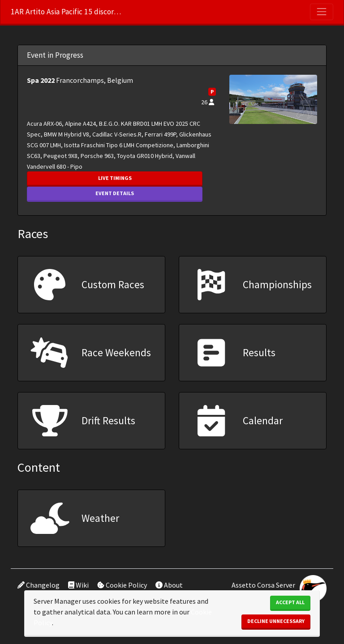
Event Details (115, 193)
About (169, 585)
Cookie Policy (122, 585)
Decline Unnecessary (276, 621)
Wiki (78, 585)
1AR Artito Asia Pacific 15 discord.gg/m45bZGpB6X (67, 12)
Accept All (290, 602)
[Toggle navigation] (322, 12)
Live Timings (115, 178)
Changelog (39, 585)
